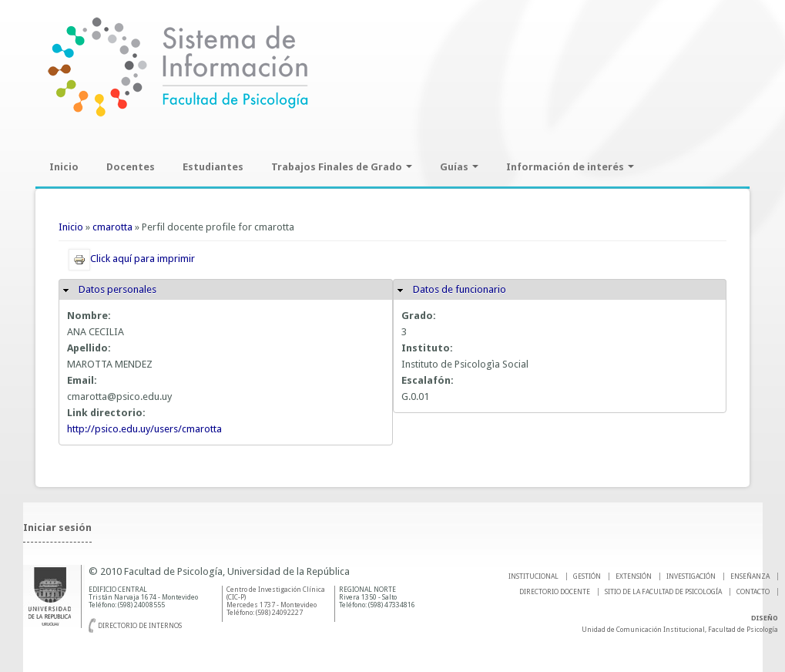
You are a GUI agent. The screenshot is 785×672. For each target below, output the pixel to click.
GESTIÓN (587, 576)
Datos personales (117, 289)
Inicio (64, 167)
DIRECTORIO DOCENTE (555, 592)
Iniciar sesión (57, 528)
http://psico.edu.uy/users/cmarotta (144, 429)
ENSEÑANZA (750, 576)
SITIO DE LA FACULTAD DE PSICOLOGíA (663, 592)
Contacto (753, 592)
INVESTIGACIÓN (691, 576)
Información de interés (570, 167)
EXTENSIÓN (634, 576)
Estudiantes (213, 167)
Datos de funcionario (460, 289)
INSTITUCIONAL (533, 576)
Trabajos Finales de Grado (342, 167)
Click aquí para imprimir (132, 259)
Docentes (131, 167)
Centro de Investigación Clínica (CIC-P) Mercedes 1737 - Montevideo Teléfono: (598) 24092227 (276, 601)
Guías (459, 167)
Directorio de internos (140, 626)
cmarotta (112, 227)
